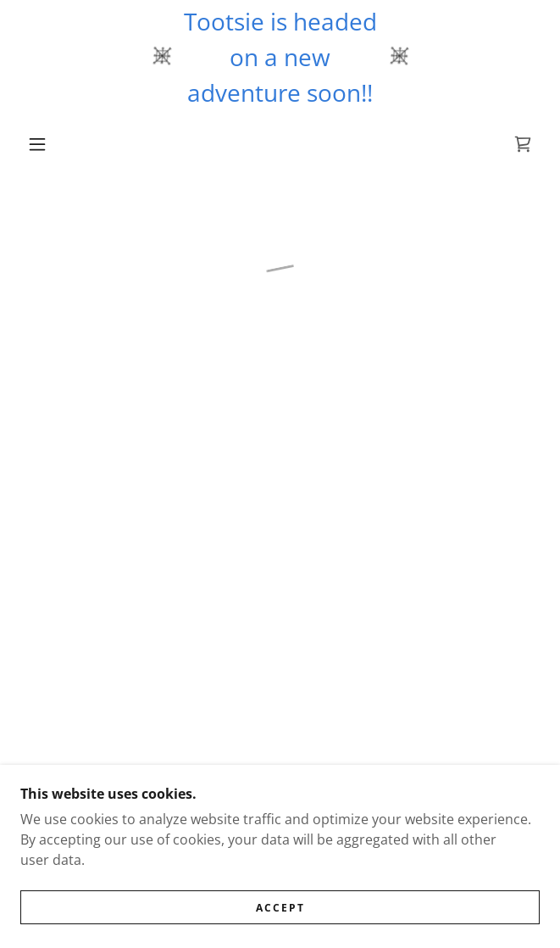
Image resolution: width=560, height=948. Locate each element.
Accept (280, 920)
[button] (46, 144)
